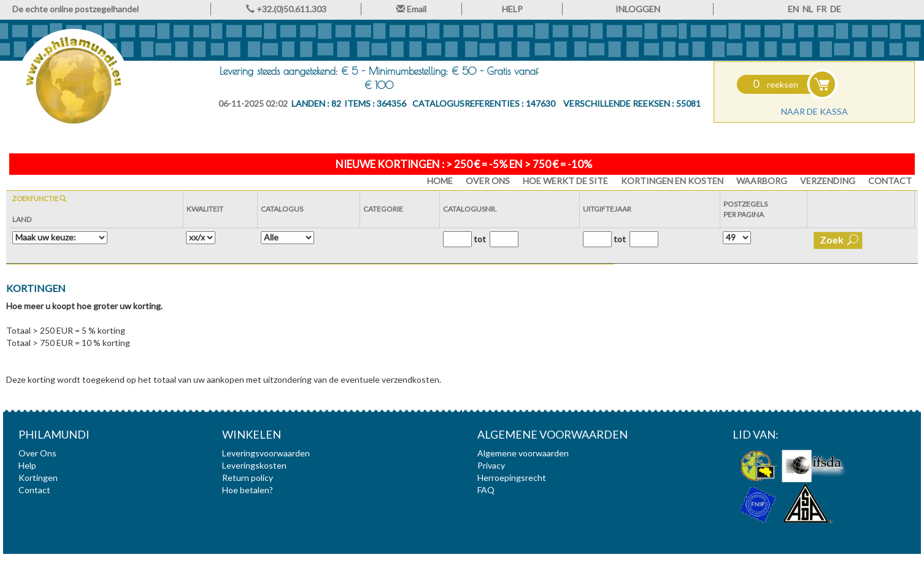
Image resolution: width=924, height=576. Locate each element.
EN (793, 9)
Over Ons (488, 181)
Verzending (828, 181)
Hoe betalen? (248, 490)
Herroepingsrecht (512, 478)
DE (836, 9)
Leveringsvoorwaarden (266, 453)
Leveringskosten (254, 465)
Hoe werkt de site (565, 181)
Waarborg (762, 181)
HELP (512, 9)
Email (411, 9)
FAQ (486, 490)
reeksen (776, 84)
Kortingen (38, 478)
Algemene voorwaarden (523, 453)
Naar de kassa (814, 111)
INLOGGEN (638, 9)
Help (27, 465)
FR (822, 9)
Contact (890, 181)
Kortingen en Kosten (672, 181)
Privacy (491, 465)
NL (808, 9)
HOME (440, 181)
